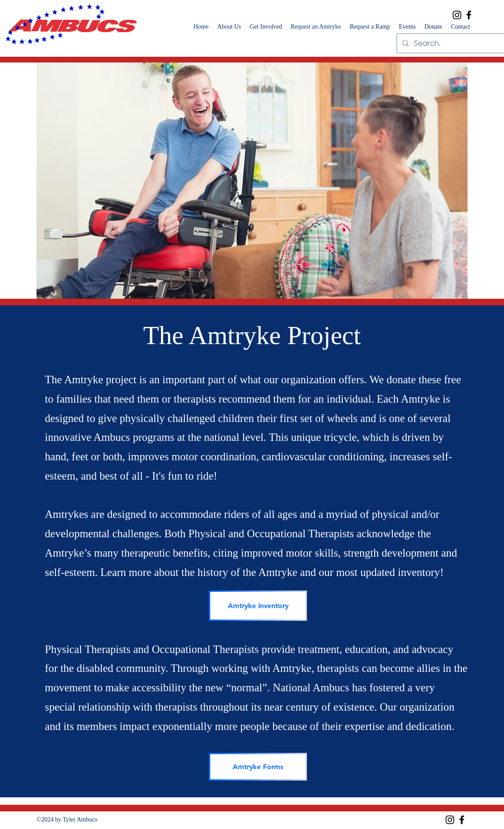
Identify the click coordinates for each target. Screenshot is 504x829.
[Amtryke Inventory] (258, 606)
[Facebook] (469, 15)
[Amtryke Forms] (258, 767)
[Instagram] (457, 15)
